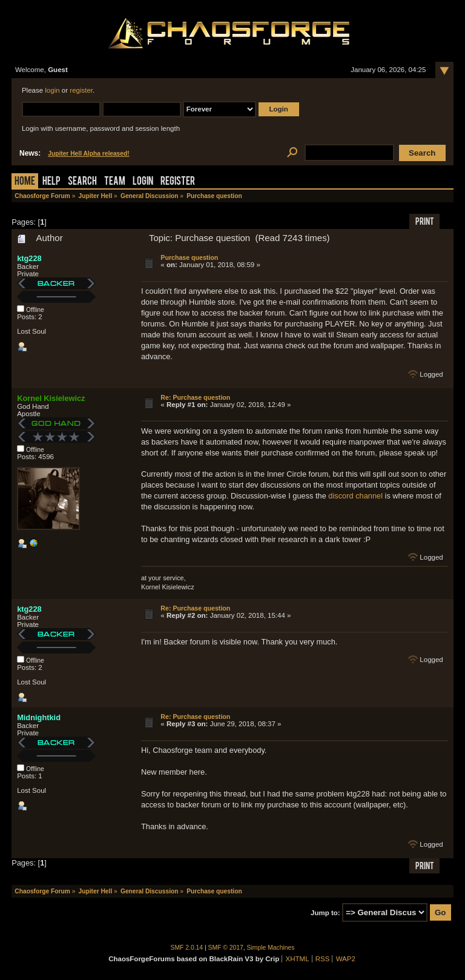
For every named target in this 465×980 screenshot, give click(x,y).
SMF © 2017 (226, 948)
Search (82, 182)
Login (143, 182)
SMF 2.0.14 (187, 948)
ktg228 (29, 258)
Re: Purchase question (195, 397)
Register (178, 182)
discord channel (355, 496)
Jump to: (325, 913)
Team (115, 182)
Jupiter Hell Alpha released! (88, 154)
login (52, 90)
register (81, 90)
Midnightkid (39, 717)
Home (25, 182)
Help (51, 182)
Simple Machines (271, 948)
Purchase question (189, 257)
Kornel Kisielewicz (51, 398)
